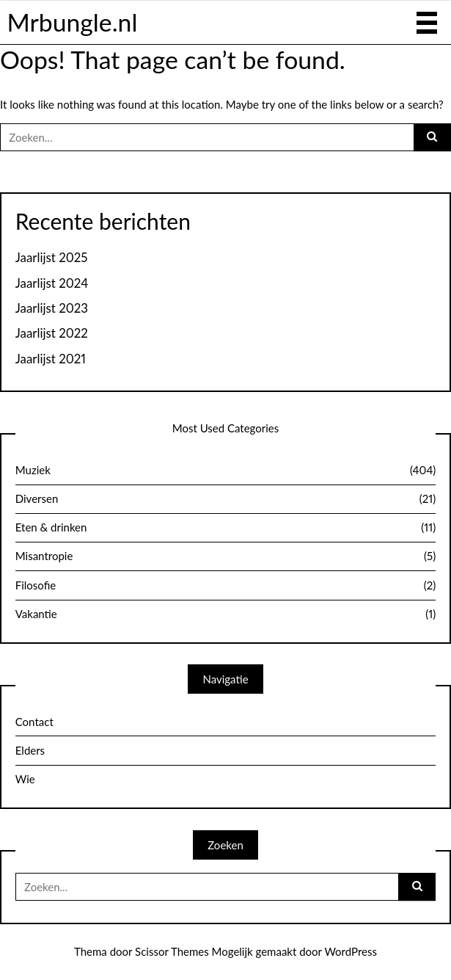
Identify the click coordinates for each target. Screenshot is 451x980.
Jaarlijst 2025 (52, 258)
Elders (30, 750)
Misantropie (226, 556)
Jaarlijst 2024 (52, 283)
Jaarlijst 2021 (51, 359)
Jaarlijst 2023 (52, 308)
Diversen (226, 499)
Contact (34, 722)
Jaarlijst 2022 (52, 333)
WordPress (351, 951)
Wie (25, 779)
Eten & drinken (226, 528)
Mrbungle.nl (72, 22)
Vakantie (226, 614)
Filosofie (226, 586)
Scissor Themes (172, 951)
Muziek (226, 471)
